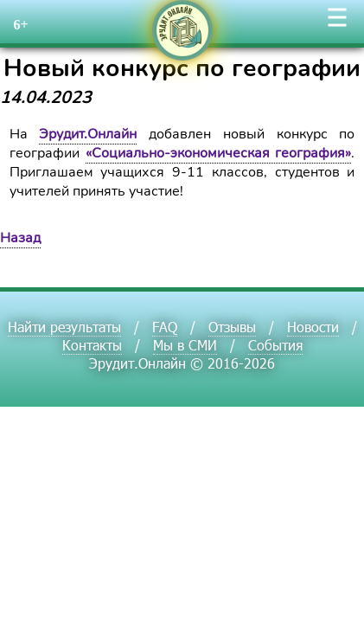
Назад (20, 238)
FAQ (165, 327)
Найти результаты (64, 327)
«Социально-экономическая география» (219, 153)
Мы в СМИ (185, 345)
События (275, 345)
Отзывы (232, 327)
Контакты (92, 345)
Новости (313, 327)
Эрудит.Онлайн (88, 134)
